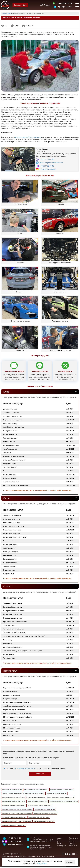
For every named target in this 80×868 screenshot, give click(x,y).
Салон (6, 500)
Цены (59, 844)
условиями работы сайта (25, 771)
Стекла (7, 588)
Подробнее (42, 863)
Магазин (72, 844)
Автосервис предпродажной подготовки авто (62, 792)
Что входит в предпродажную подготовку (44, 823)
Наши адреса (61, 848)
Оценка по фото (20, 5)
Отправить (40, 776)
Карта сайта (73, 848)
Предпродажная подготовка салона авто (56, 796)
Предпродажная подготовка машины (36, 799)
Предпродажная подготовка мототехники (39, 819)
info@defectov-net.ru (48, 169)
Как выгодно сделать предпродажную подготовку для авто (17, 815)
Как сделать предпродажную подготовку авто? (14, 827)
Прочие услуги (11, 673)
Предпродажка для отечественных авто (12, 792)
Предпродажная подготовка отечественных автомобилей (17, 823)
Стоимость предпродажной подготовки (37, 803)
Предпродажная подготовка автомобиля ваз (13, 799)
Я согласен (70, 862)
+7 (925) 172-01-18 (63, 7)
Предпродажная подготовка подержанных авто (36, 792)
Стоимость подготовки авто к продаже (12, 796)
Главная (59, 840)
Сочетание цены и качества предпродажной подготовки (64, 803)
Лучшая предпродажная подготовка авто (45, 811)
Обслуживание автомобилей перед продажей (14, 807)
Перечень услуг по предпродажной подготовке (39, 807)
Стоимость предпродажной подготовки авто (45, 815)
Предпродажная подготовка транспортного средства (61, 799)
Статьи (72, 846)
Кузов (6, 394)
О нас (59, 842)
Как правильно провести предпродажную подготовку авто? (17, 811)
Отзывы (59, 846)
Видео (71, 842)
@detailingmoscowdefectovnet (51, 163)
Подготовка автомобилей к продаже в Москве (14, 803)
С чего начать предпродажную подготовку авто (14, 819)
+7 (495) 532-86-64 (62, 3)
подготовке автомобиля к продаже (27, 137)
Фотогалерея (74, 840)
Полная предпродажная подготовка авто (34, 796)
